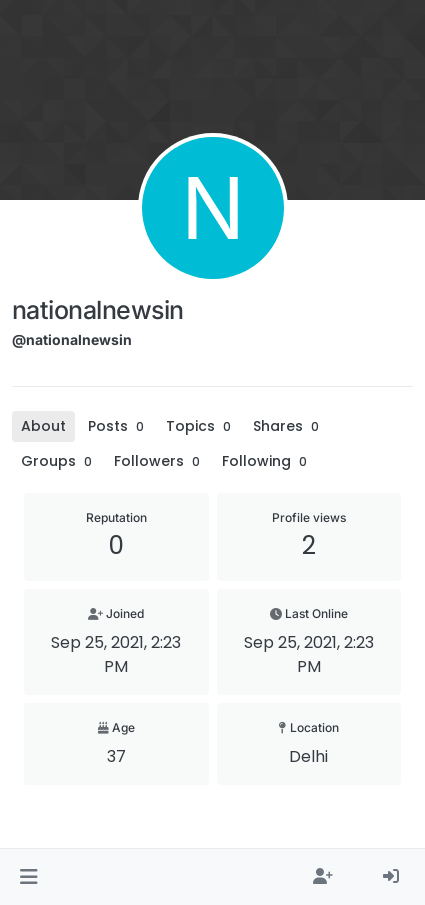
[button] (28, 877)
